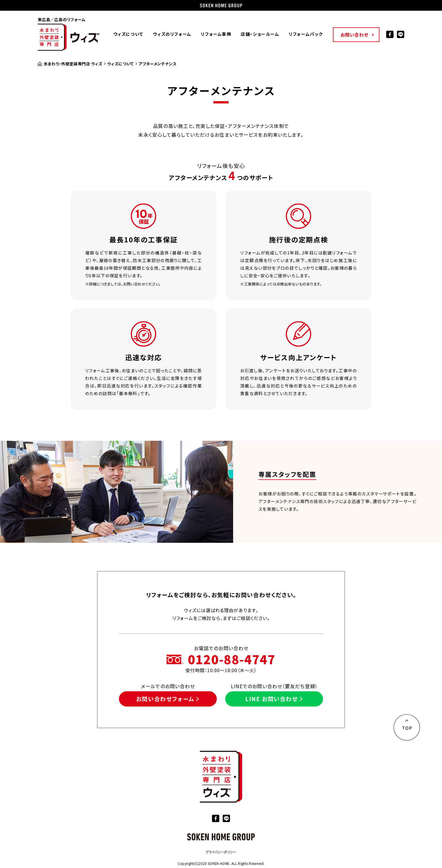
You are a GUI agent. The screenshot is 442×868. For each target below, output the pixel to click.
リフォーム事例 (216, 34)
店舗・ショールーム (260, 34)
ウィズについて (128, 34)
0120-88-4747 (232, 659)
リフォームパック (306, 34)
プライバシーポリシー (221, 852)
